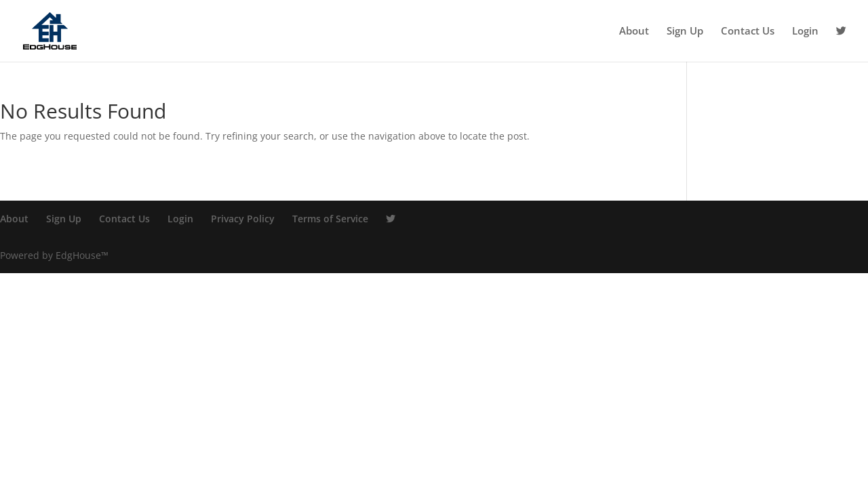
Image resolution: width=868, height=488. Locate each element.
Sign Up (685, 32)
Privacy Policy (243, 219)
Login (805, 32)
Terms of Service (330, 219)
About (634, 32)
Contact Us (748, 32)
